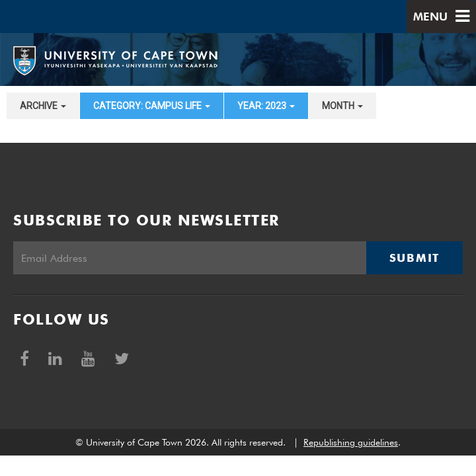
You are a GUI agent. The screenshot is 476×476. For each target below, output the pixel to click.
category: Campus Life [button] (152, 106)
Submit (415, 258)
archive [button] (43, 106)
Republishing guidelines (351, 442)
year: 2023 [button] (266, 106)
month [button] (342, 106)
